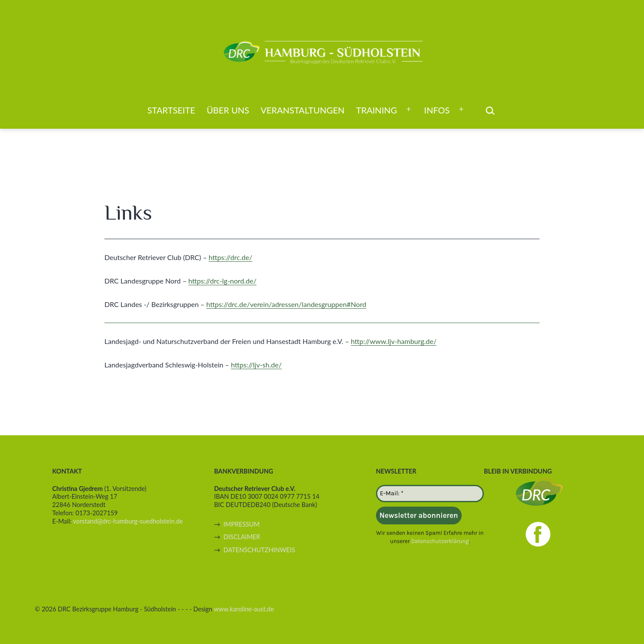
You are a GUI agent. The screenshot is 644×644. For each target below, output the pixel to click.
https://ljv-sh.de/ (257, 365)
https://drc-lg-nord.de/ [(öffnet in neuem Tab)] (223, 281)
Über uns (228, 110)
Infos (437, 110)
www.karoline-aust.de (244, 609)
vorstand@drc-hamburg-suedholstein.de (128, 521)
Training (376, 110)
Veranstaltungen (303, 110)
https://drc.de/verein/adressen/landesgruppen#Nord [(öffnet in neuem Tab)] (286, 304)
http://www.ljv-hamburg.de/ (394, 341)
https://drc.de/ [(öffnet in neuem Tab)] (231, 257)
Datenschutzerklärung (440, 541)
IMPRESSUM (242, 524)
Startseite (171, 110)
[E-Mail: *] (430, 494)
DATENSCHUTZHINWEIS (259, 550)
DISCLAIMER (242, 537)
